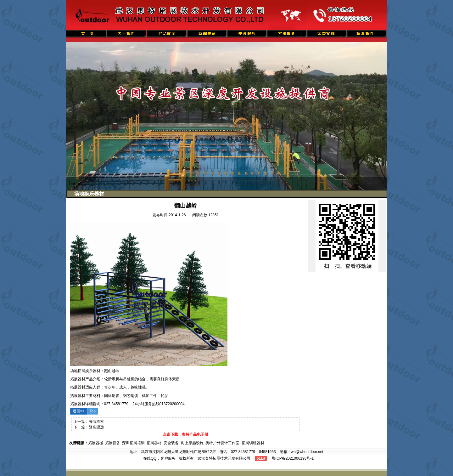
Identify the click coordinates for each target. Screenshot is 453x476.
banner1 (77, 183)
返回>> (79, 411)
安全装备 (171, 443)
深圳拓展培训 (133, 443)
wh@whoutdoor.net (307, 452)
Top (93, 411)
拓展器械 (96, 443)
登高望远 (96, 427)
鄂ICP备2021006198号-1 (293, 458)
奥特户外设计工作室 (222, 443)
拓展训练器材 (253, 443)
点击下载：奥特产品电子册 (186, 434)
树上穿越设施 (192, 443)
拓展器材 (154, 443)
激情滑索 (96, 422)
